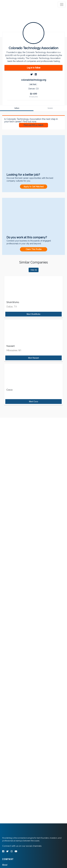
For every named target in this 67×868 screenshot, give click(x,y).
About (5, 865)
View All (34, 270)
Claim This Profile (34, 249)
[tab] (13, 4)
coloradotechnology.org (34, 80)
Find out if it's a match (33, 125)
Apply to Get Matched (34, 187)
